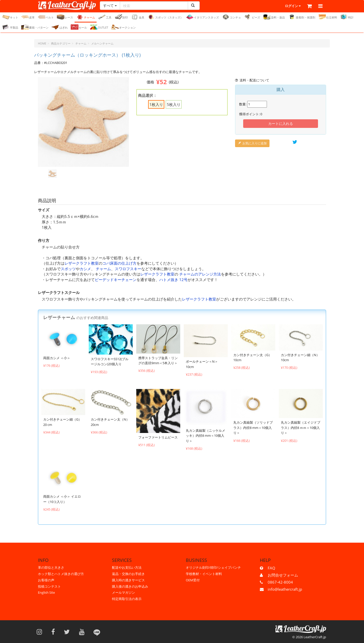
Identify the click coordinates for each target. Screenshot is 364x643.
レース (65, 17)
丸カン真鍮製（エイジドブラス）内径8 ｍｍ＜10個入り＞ (301, 428)
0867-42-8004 (280, 582)
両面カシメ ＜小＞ (57, 358)
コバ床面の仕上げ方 (119, 263)
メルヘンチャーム (102, 44)
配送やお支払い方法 (127, 567)
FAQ (271, 568)
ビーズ (252, 17)
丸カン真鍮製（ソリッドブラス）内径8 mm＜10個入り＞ (253, 428)
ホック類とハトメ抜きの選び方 (61, 574)
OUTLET (99, 27)
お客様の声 (46, 580)
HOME (42, 44)
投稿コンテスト (49, 586)
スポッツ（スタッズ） (165, 17)
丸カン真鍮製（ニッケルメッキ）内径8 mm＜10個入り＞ (206, 436)
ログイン (279, 6)
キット (10, 17)
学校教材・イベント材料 (204, 574)
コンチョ (231, 17)
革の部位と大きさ (51, 567)
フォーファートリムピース (158, 438)
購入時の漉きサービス (128, 580)
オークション (123, 27)
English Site (46, 592)
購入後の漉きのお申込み (130, 586)
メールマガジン (123, 592)
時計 (347, 17)
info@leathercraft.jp (285, 589)
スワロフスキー (128, 269)
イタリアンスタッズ (202, 17)
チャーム (86, 17)
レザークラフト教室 (82, 263)
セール (79, 27)
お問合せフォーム (283, 575)
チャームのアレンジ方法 (200, 274)
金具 (138, 17)
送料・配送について (252, 80)
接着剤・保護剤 (302, 17)
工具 (105, 17)
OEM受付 (193, 580)
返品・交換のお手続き (128, 574)
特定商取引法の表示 (127, 599)
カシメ (85, 269)
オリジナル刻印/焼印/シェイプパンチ (213, 567)
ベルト (46, 17)
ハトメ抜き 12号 (173, 280)
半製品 (10, 27)
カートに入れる (281, 124)
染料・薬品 (274, 17)
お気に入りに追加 (252, 143)
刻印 (121, 17)
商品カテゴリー (61, 44)
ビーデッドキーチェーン (116, 280)
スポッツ (68, 269)
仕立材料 (328, 17)
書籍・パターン (35, 27)
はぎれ (60, 27)
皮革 (28, 17)
